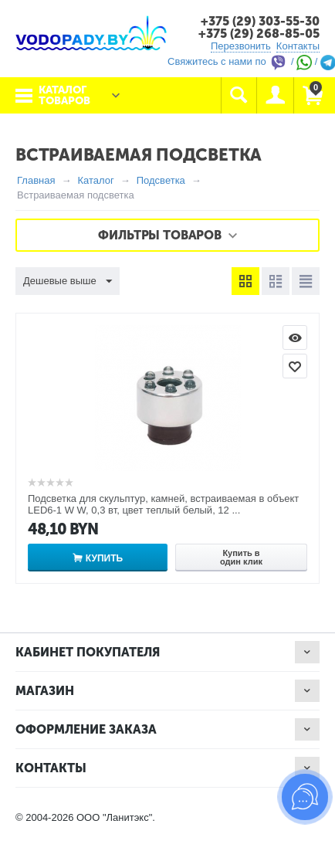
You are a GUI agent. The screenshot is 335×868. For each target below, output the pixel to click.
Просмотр (295, 337)
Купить (104, 558)
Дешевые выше (68, 282)
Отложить (295, 366)
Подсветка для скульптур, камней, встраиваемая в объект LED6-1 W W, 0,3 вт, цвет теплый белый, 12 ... (163, 504)
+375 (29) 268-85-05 (259, 34)
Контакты (298, 46)
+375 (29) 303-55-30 (260, 21)
